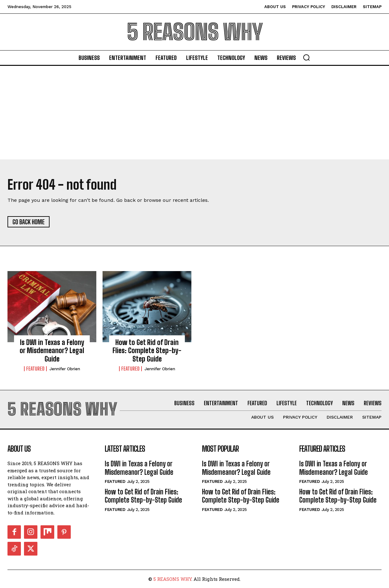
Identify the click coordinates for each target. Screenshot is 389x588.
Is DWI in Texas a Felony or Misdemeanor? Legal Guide (52, 351)
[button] (306, 57)
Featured (35, 369)
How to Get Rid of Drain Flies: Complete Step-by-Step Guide (147, 351)
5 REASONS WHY (172, 579)
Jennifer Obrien (65, 369)
